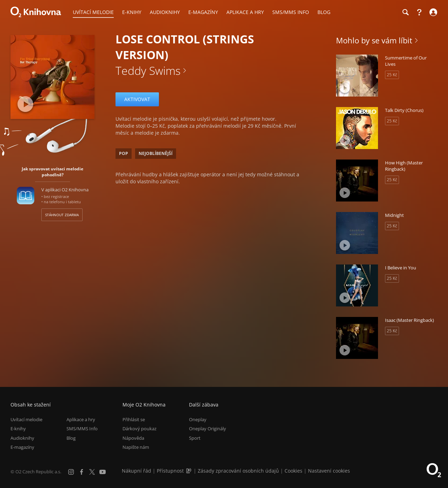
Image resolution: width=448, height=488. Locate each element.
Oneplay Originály (208, 429)
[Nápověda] (419, 12)
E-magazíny (22, 447)
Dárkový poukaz (139, 429)
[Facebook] (82, 472)
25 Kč (392, 75)
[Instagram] (71, 472)
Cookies (293, 471)
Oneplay (198, 419)
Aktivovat (137, 99)
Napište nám (136, 447)
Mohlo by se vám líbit (374, 40)
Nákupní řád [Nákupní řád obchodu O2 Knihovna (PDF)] (136, 471)
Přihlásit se (134, 419)
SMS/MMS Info (82, 429)
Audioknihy (22, 438)
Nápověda (133, 438)
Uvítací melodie (26, 419)
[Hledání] (405, 12)
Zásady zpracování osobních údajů (238, 471)
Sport (195, 438)
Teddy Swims (148, 70)
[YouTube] (103, 472)
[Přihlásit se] (432, 12)
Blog (71, 438)
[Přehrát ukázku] (25, 104)
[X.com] (92, 472)
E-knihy (18, 429)
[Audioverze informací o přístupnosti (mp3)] (189, 471)
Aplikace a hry (81, 419)
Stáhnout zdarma (62, 215)
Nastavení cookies (329, 471)
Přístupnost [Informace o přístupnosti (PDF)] (170, 471)
